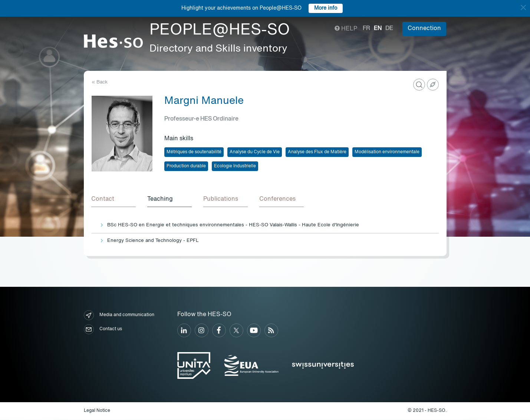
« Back (100, 82)
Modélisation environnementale (387, 152)
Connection (424, 29)
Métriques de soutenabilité (194, 152)
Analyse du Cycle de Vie (255, 152)
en (378, 29)
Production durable (186, 166)
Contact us (103, 330)
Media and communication (119, 316)
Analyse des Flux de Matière (317, 152)
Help (346, 29)
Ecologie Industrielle (235, 166)
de (389, 29)
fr (366, 29)
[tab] (114, 200)
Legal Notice (97, 411)
